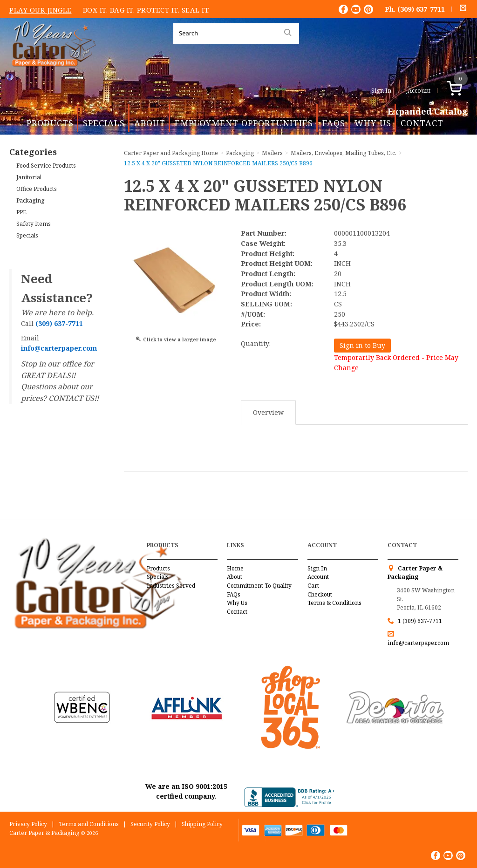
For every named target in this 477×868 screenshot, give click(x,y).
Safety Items (34, 224)
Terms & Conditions (334, 603)
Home (235, 568)
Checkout (320, 594)
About (150, 123)
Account (419, 90)
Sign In (381, 90)
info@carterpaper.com (418, 643)
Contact (422, 123)
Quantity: (256, 343)
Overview (268, 412)
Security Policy (150, 824)
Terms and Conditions (89, 824)
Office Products (37, 189)
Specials (104, 123)
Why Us (373, 123)
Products (50, 123)
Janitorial (29, 177)
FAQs (334, 123)
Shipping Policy (202, 824)
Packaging (30, 200)
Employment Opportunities (244, 123)
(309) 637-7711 (421, 9)
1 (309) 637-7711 (420, 621)
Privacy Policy (28, 824)
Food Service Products (46, 166)
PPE (21, 212)
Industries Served (171, 586)
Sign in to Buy (362, 345)
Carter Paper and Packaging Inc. (52, 74)
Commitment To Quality (259, 586)
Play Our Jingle (41, 10)
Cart (313, 586)
